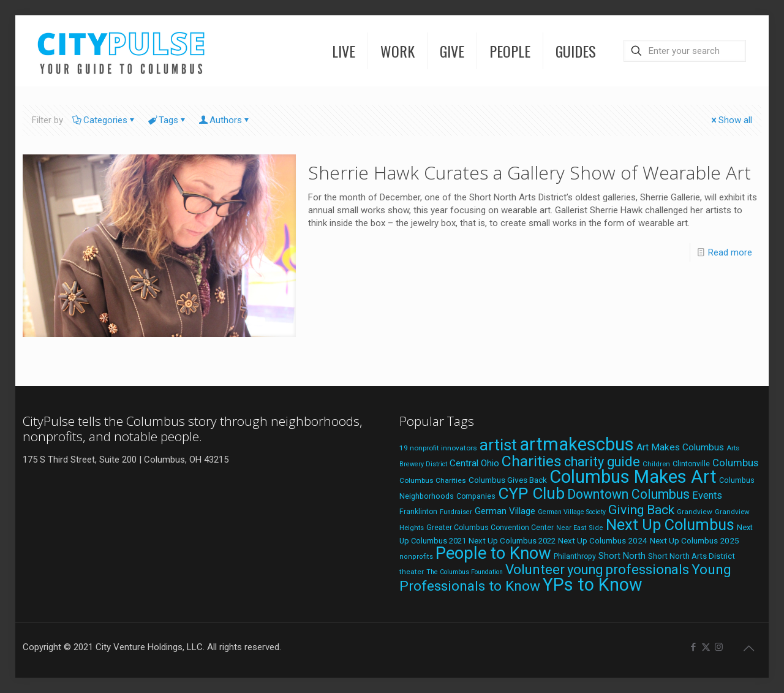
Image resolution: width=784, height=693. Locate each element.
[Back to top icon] (748, 648)
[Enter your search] (685, 51)
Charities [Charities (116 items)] (532, 461)
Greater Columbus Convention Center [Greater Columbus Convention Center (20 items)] (490, 528)
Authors (225, 120)
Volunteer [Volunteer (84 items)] (535, 569)
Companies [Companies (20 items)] (476, 496)
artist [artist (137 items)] (498, 445)
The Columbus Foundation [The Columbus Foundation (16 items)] (465, 572)
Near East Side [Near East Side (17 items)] (580, 528)
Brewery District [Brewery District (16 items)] (423, 464)
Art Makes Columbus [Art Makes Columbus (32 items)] (680, 447)
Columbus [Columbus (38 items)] (735, 463)
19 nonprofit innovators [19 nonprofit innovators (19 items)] (438, 448)
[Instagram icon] (719, 647)
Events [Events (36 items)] (707, 495)
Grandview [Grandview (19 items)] (695, 512)
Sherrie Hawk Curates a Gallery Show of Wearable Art (530, 172)
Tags (168, 120)
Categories (104, 120)
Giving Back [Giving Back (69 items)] (641, 509)
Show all (731, 120)
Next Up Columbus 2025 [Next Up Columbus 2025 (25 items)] (695, 540)
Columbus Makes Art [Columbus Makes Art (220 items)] (633, 477)
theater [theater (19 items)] (412, 572)
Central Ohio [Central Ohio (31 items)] (474, 463)
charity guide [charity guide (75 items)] (602, 462)
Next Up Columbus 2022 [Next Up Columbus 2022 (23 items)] (512, 541)
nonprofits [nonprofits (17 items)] (416, 557)
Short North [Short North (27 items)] (622, 556)
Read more (730, 252)
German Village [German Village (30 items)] (505, 511)
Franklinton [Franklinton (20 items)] (418, 512)
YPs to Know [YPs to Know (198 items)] (593, 585)
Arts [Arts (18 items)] (733, 448)
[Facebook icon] (693, 647)
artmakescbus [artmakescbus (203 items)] (577, 444)
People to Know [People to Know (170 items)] (493, 553)
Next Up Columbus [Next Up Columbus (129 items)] (670, 524)
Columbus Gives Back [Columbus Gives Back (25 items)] (508, 480)
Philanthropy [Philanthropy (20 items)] (575, 556)
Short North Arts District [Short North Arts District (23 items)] (692, 556)
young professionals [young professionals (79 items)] (628, 570)
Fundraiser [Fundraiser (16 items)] (456, 512)
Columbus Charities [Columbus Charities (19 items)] (433, 480)
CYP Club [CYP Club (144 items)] (531, 493)
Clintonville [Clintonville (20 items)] (691, 464)
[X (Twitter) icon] (706, 647)
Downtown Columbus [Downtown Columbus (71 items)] (628, 494)
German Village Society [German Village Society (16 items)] (572, 512)
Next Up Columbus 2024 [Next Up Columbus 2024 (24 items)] (603, 540)
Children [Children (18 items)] (656, 464)
